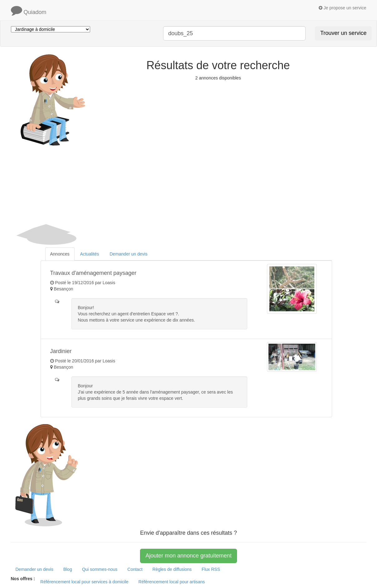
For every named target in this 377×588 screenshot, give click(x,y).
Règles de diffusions (172, 569)
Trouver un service (343, 33)
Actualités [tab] (90, 254)
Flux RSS (211, 569)
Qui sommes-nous (100, 569)
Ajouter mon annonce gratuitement (188, 556)
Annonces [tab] (60, 254)
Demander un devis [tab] (128, 254)
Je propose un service (343, 8)
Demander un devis (34, 569)
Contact (135, 569)
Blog (68, 569)
